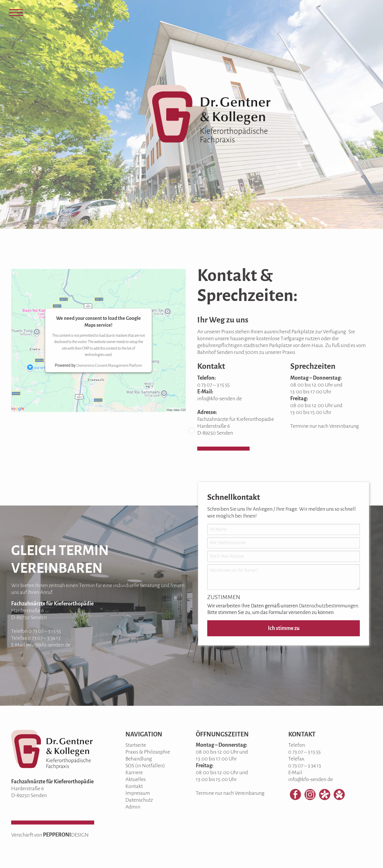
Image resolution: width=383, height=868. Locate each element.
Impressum (138, 793)
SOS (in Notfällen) (145, 766)
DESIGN (80, 835)
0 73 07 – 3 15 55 (213, 385)
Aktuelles (136, 779)
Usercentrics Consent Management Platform (109, 366)
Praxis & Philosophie (148, 752)
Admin (133, 807)
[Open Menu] (16, 13)
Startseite (136, 745)
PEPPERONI (57, 835)
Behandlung (139, 759)
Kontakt (134, 786)
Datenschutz (139, 800)
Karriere (134, 772)
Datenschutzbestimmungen (329, 606)
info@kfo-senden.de (220, 399)
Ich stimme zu (284, 628)
